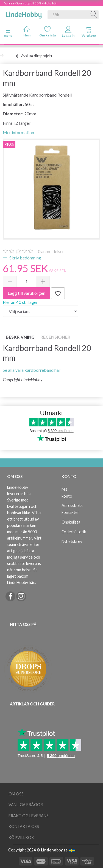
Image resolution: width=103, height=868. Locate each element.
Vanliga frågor (26, 805)
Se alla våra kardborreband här (32, 370)
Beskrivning (20, 337)
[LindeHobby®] (24, 14)
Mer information (18, 132)
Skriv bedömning (25, 258)
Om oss (16, 794)
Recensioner (55, 337)
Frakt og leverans (29, 816)
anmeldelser (51, 251)
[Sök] (94, 15)
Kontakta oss (24, 826)
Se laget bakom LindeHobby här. (22, 576)
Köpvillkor (21, 838)
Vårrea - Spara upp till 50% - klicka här (31, 3)
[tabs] (89, 33)
